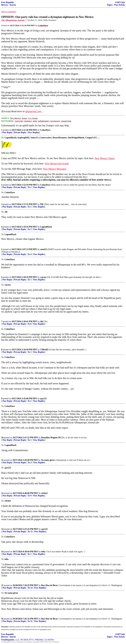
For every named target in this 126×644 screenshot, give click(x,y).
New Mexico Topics (105, 158)
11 (2, 460)
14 (2, 552)
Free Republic (8, 2)
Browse (5, 5)
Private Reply (20, 132)
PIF (42, 204)
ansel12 (44, 249)
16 (2, 619)
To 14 (30, 588)
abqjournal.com (33, 111)
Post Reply (7, 132)
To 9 (30, 496)
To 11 (30, 621)
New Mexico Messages (55, 169)
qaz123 (43, 399)
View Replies (33, 132)
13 (2, 529)
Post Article (119, 5)
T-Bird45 (44, 350)
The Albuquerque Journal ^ (14, 20)
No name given (48, 460)
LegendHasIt (46, 227)
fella (43, 552)
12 (2, 493)
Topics (110, 5)
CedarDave (45, 130)
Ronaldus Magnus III (51, 438)
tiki (42, 321)
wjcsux (43, 277)
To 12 (30, 532)
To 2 (30, 229)
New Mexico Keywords (57, 164)
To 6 (30, 324)
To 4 (30, 254)
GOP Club (120, 2)
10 (2, 438)
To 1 (30, 187)
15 (2, 585)
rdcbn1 (45, 493)
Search (13, 5)
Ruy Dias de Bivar (50, 585)
